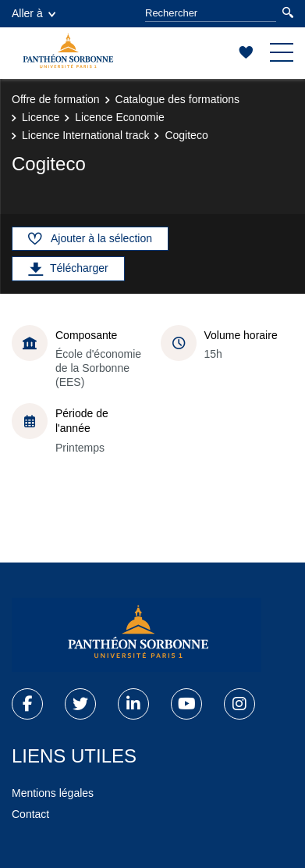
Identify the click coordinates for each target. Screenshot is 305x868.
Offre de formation (56, 99)
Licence (41, 117)
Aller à (34, 13)
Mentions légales (53, 793)
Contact (30, 814)
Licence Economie (119, 117)
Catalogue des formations (178, 99)
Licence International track (85, 135)
